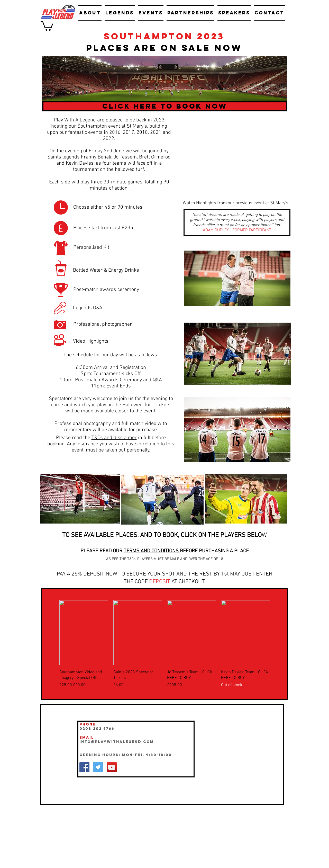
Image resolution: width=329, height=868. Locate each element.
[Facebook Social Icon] (84, 767)
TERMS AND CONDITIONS (152, 551)
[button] (47, 25)
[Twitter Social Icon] (98, 767)
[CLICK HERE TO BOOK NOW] (165, 106)
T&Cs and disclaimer (114, 438)
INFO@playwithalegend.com (117, 742)
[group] (164, 644)
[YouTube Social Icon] (112, 767)
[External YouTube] (234, 148)
